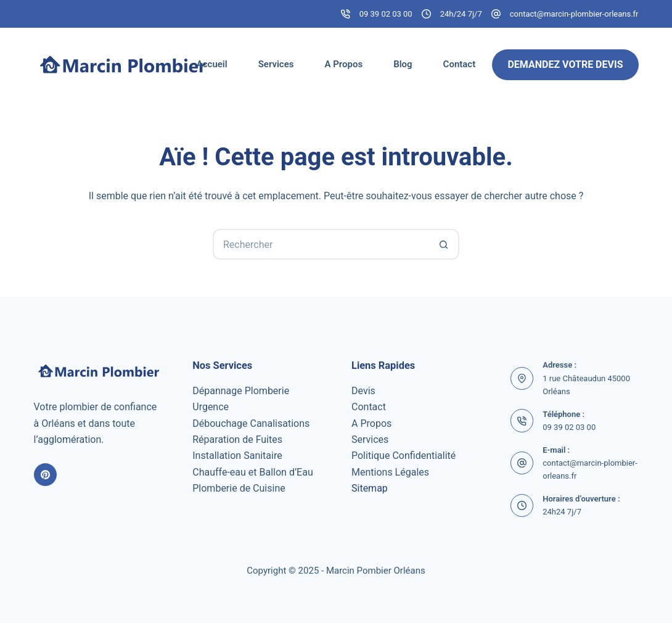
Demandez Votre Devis (565, 64)
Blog (403, 64)
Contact (460, 64)
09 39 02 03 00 (386, 14)
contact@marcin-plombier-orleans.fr (574, 14)
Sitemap (370, 488)
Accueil (212, 64)
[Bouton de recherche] (444, 244)
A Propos (343, 64)
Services (276, 64)
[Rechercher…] (321, 244)
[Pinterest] (46, 475)
